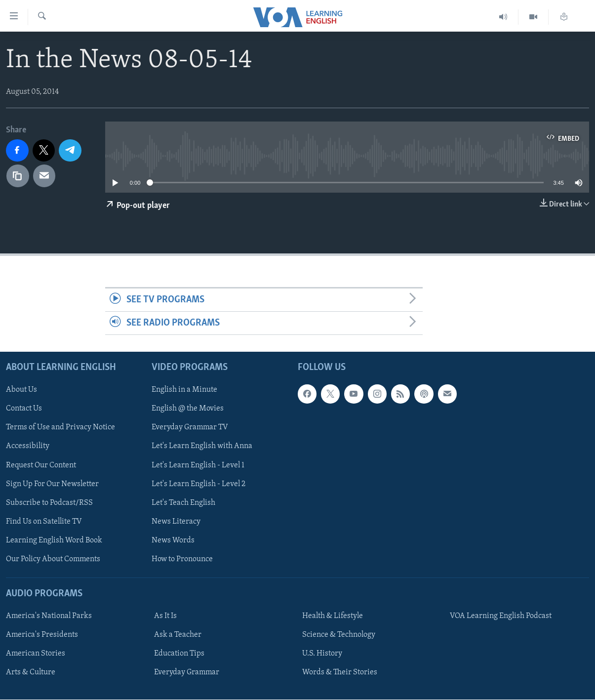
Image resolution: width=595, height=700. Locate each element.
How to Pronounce (182, 559)
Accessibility (28, 447)
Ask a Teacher (178, 635)
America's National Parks (49, 617)
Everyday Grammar (187, 673)
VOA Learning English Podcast (501, 617)
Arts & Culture (31, 673)
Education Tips (179, 654)
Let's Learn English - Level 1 (198, 465)
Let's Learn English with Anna (202, 447)
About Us (21, 390)
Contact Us (24, 409)
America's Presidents (42, 635)
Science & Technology (339, 635)
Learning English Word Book (54, 540)
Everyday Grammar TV (190, 428)
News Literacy (176, 522)
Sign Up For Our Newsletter (52, 484)
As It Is (165, 617)
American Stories (36, 654)
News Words (173, 540)
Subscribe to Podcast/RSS (49, 503)
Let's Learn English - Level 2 (198, 484)
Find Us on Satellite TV (44, 522)
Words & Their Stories (340, 673)
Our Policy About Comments (53, 559)
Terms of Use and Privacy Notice (60, 428)
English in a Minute (184, 390)
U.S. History (322, 654)
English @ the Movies (188, 409)
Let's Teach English (183, 503)
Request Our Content (41, 465)
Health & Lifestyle (333, 617)
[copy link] (18, 176)
